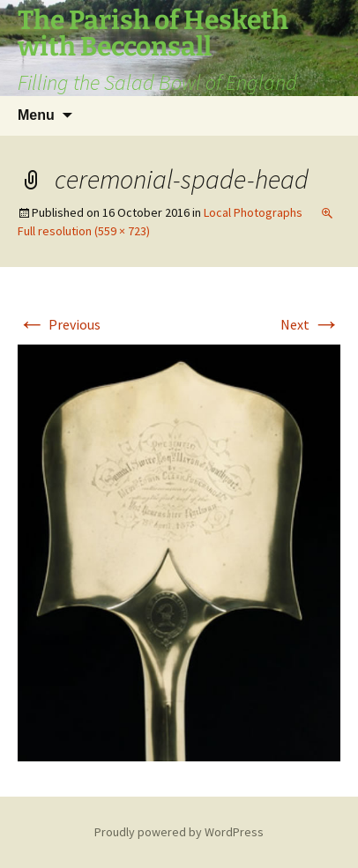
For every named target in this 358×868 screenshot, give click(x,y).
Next (310, 324)
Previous (59, 324)
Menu (36, 115)
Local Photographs (253, 212)
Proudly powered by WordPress (179, 832)
